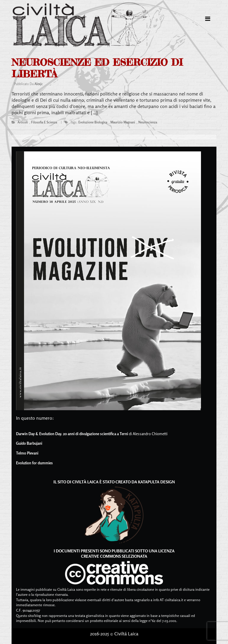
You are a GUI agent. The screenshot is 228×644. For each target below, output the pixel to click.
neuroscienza (148, 122)
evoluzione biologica (93, 122)
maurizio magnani (123, 122)
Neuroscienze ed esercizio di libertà (97, 68)
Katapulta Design (156, 482)
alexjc (39, 84)
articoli (23, 122)
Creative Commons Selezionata (114, 556)
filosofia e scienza (44, 122)
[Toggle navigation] (208, 19)
